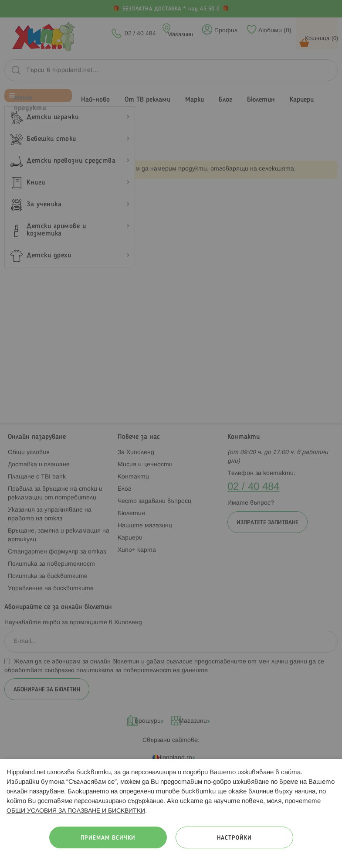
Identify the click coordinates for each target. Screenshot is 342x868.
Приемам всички (108, 838)
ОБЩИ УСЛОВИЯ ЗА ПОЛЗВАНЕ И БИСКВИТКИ (76, 811)
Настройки (234, 838)
